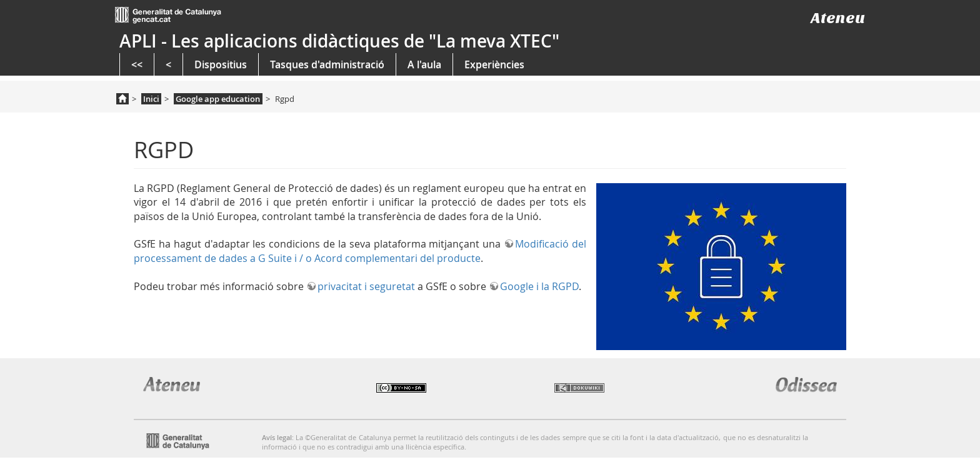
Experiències (494, 64)
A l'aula (424, 64)
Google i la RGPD (539, 286)
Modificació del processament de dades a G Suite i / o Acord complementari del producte (360, 251)
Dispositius (221, 64)
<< (137, 64)
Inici (151, 99)
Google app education (218, 99)
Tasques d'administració (327, 64)
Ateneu (838, 18)
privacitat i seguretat (366, 286)
